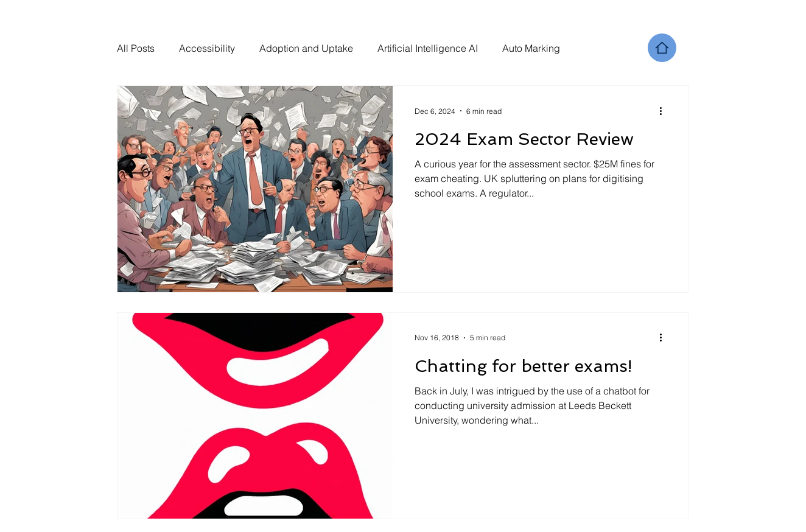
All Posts (136, 48)
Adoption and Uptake (306, 48)
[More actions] (665, 111)
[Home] (662, 48)
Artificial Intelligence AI (428, 48)
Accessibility (207, 48)
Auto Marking (531, 48)
